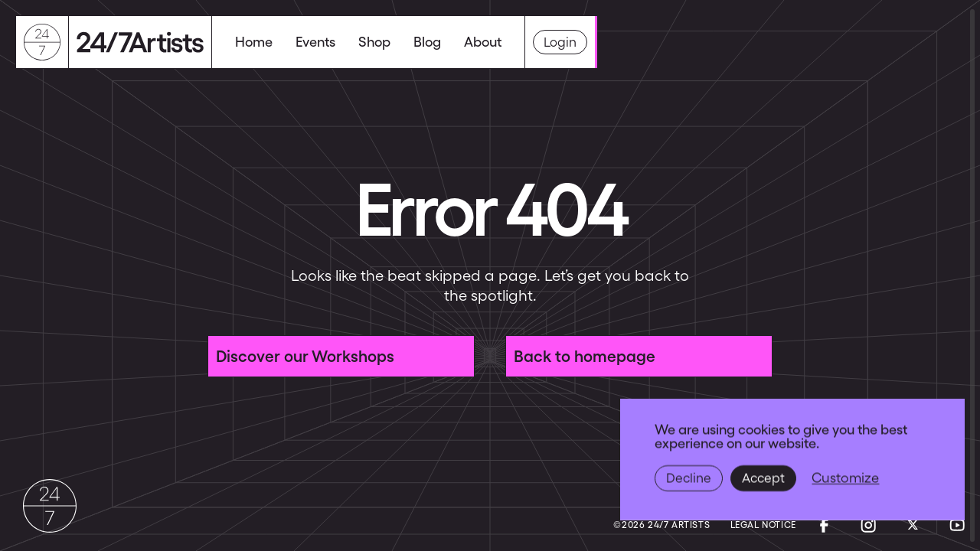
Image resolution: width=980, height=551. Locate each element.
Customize (845, 478)
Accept (763, 478)
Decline (689, 478)
